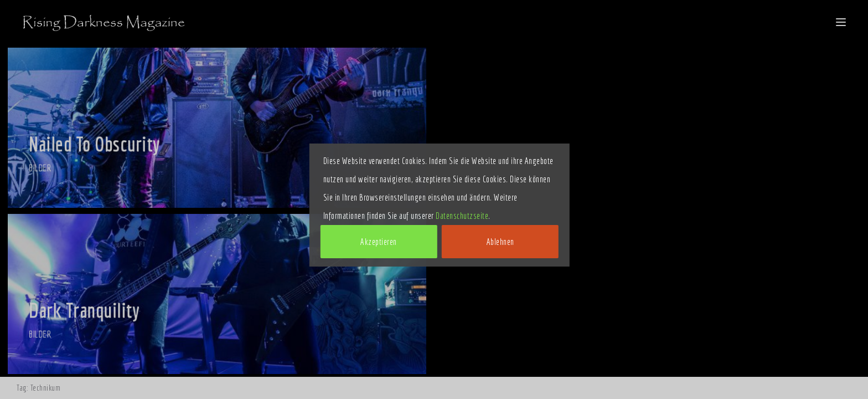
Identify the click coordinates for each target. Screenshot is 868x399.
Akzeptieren (379, 242)
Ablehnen (500, 242)
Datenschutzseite (462, 216)
